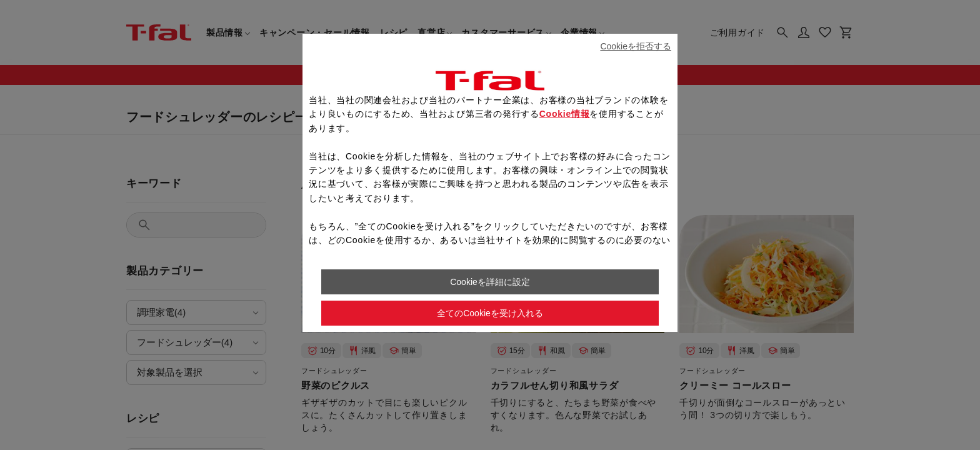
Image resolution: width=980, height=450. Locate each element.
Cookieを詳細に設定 (490, 282)
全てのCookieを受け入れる (490, 313)
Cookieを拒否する (636, 46)
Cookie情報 (565, 114)
